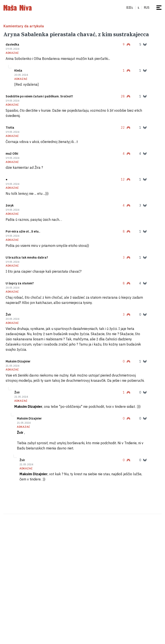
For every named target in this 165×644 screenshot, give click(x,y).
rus (147, 8)
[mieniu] (159, 8)
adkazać (12, 53)
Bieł (130, 8)
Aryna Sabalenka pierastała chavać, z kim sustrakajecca (76, 34)
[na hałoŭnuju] (18, 8)
